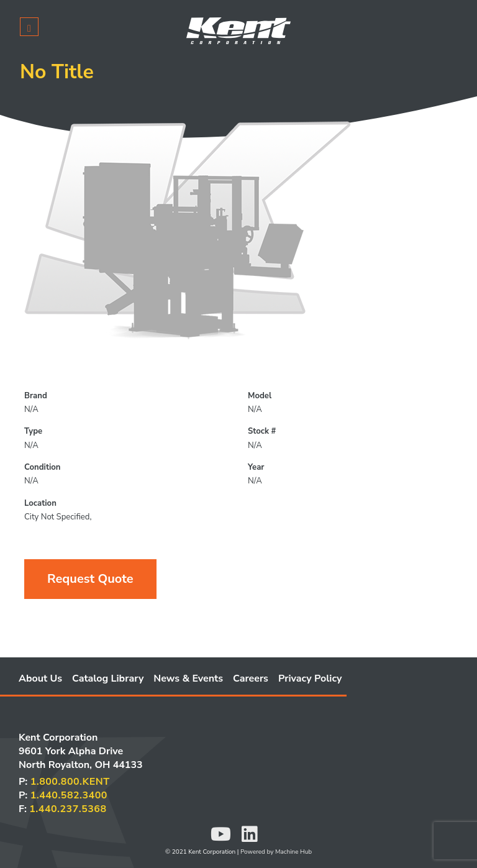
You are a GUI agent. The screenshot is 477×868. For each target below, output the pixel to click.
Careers (251, 678)
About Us (40, 678)
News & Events (188, 678)
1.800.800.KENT (70, 782)
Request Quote (90, 579)
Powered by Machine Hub (276, 852)
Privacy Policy (310, 678)
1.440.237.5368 (68, 809)
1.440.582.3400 (69, 795)
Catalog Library (108, 678)
